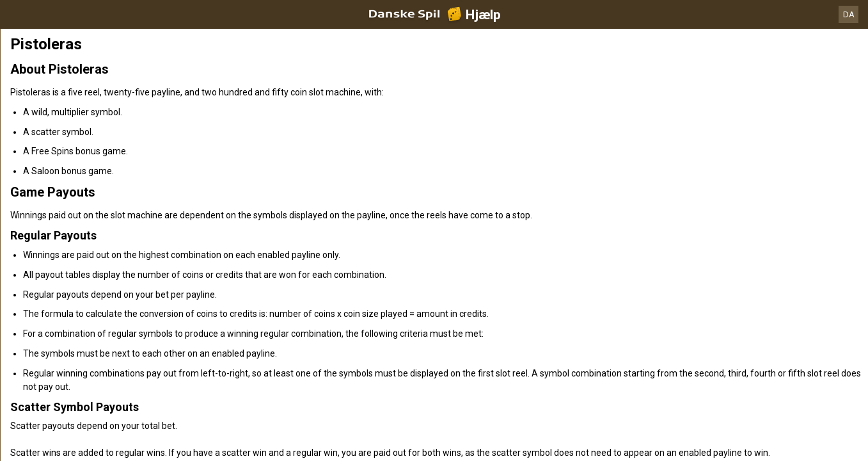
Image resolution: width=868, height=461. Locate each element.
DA (849, 14)
